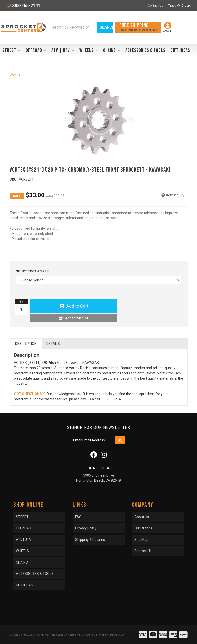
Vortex (15, 75)
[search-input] (73, 27)
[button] (81, 27)
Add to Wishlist (77, 318)
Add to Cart (77, 306)
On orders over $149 (138, 27)
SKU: (14, 179)
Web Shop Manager (112, 635)
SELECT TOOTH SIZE (32, 271)
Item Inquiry (175, 195)
